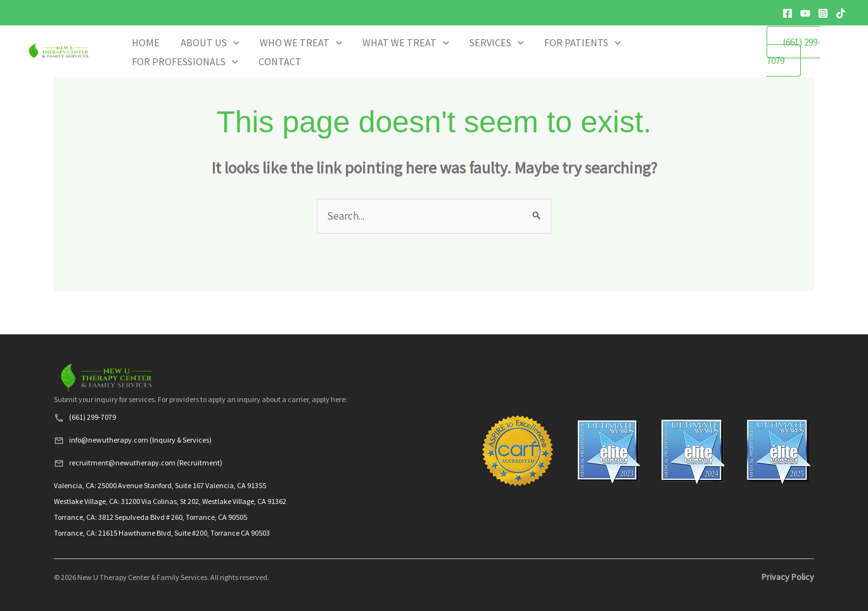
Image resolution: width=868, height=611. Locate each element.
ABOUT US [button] (314, 60)
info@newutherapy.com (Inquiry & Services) (140, 440)
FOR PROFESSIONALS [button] (658, 60)
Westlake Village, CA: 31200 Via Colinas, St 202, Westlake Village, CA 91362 (170, 501)
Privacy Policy (788, 577)
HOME (273, 59)
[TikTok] (841, 13)
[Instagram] (823, 13)
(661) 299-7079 (802, 59)
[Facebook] (788, 13)
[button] (333, 60)
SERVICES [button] (517, 60)
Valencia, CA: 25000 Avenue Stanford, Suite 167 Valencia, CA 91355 (160, 485)
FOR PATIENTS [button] (577, 60)
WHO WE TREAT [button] (378, 60)
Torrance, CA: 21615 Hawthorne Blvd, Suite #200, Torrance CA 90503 (162, 533)
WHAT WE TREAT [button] (452, 60)
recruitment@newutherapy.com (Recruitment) (146, 463)
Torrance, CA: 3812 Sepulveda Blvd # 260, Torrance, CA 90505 (150, 517)
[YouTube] (805, 13)
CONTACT (725, 59)
